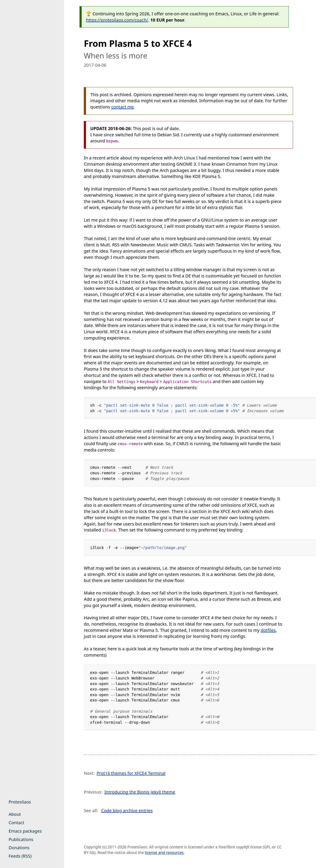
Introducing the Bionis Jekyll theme (140, 792)
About (15, 814)
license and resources (164, 852)
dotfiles (268, 630)
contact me (123, 107)
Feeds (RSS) (20, 856)
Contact (16, 823)
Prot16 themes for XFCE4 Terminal (131, 773)
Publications (21, 839)
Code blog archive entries (127, 811)
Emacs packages (25, 831)
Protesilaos (20, 802)
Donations (19, 848)
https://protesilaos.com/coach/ (117, 20)
